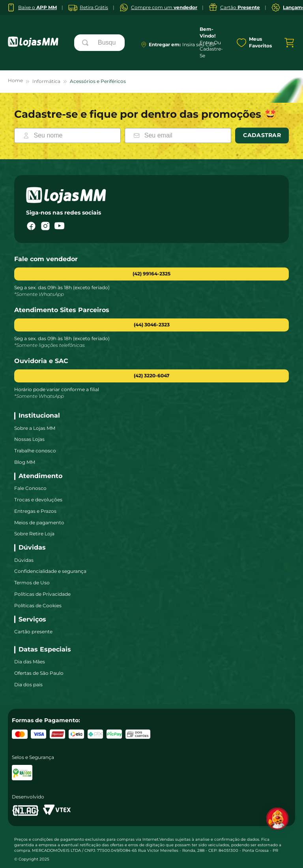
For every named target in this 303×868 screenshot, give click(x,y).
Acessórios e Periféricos (98, 81)
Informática (46, 81)
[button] (151, 325)
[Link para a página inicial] (15, 82)
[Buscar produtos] (87, 43)
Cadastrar (262, 135)
